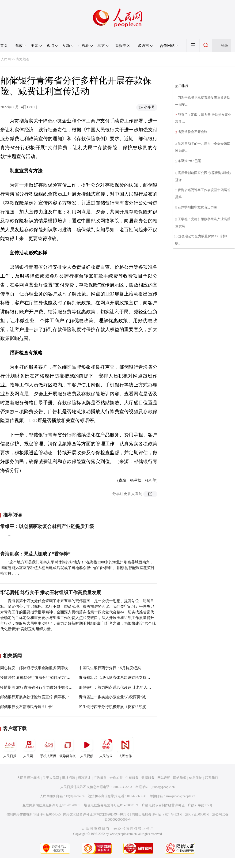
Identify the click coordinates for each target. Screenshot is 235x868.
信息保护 (196, 778)
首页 (4, 46)
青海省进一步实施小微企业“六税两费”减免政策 (118, 697)
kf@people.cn (75, 796)
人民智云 (106, 747)
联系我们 (212, 778)
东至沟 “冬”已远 (190, 161)
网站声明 (164, 778)
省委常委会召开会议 (193, 132)
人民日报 (10, 747)
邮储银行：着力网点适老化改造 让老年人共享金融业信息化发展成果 (136, 687)
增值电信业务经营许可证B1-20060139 (111, 805)
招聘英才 (84, 778)
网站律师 (180, 778)
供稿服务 (132, 778)
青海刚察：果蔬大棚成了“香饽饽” (35, 554)
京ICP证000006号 (197, 814)
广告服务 (100, 778)
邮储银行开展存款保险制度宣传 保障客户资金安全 (42, 697)
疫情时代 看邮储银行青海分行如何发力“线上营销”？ (44, 677)
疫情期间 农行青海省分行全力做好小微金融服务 (40, 687)
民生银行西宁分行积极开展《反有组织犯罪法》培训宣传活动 (129, 707)
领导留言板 (68, 747)
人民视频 (87, 747)
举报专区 (123, 46)
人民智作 (125, 747)
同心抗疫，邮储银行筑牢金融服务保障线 (34, 668)
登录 (224, 46)
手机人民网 (48, 747)
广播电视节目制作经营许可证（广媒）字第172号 (177, 805)
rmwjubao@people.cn (181, 796)
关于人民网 (51, 778)
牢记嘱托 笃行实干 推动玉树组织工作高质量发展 (51, 593)
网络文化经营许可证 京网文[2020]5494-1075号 (96, 814)
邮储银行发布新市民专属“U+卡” (27, 707)
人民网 (6, 59)
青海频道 (23, 59)
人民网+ (29, 747)
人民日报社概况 (28, 778)
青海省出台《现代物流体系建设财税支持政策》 (118, 677)
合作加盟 (116, 778)
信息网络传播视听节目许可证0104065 (34, 814)
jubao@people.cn (163, 787)
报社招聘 (68, 778)
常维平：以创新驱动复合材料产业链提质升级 (47, 526)
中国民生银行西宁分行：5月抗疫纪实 (110, 668)
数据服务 (148, 778)
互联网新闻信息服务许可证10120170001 (51, 805)
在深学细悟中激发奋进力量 (197, 207)
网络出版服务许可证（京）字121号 (157, 814)
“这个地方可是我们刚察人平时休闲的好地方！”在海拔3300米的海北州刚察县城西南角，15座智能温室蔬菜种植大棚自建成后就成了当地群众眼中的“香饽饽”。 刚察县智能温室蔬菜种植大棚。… (77, 568)
